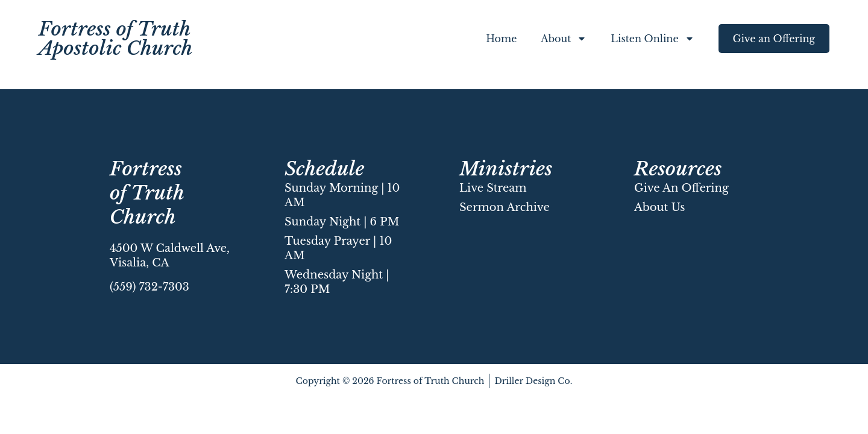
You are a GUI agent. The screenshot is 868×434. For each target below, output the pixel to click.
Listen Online (652, 39)
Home (501, 39)
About (564, 39)
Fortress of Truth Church (147, 193)
